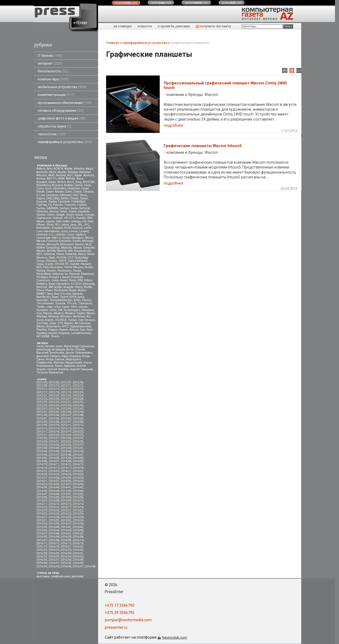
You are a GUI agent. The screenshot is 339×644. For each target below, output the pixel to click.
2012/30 (54, 402)
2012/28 (78, 399)
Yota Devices (86, 320)
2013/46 (42, 455)
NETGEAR (43, 336)
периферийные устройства (65, 142)
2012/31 (66, 402)
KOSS (68, 228)
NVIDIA (61, 258)
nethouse (49, 254)
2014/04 (66, 458)
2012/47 (66, 415)
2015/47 (42, 533)
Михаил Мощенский (68, 363)
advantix (79, 169)
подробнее (174, 125)
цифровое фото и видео (62, 118)
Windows (66, 317)
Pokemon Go (60, 274)
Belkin (62, 182)
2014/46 (78, 491)
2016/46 (66, 566)
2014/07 (54, 461)
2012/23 (66, 396)
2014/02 (42, 458)
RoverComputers (59, 284)
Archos (41, 179)
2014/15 (54, 468)
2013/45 (78, 451)
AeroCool (42, 172)
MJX (89, 244)
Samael (50, 346)
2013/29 (78, 438)
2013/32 (66, 442)
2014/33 (66, 481)
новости (145, 26)
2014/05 (78, 458)
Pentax (89, 267)
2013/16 (78, 428)
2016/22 (78, 547)
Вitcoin (41, 326)
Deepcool (52, 195)
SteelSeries (44, 297)
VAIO (74, 307)
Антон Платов (76, 349)
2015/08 (54, 501)
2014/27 (42, 478)
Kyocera (77, 228)
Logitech (80, 235)
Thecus (87, 300)
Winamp (53, 317)
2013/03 (66, 419)
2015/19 (42, 510)
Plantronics (64, 271)
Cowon (78, 192)
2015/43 (42, 530)
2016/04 (54, 537)
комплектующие (56, 95)
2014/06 (42, 461)
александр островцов (51, 349)
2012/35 (66, 405)
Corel (69, 192)
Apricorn (89, 175)
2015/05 (66, 497)
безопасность (53, 71)
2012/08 (78, 382)
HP (66, 218)
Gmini (51, 215)
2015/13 (66, 504)
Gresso (89, 215)
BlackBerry (43, 185)
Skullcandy (61, 290)
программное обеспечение (65, 103)
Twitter (41, 307)
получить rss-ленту (213, 26)
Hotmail (58, 218)
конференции (61, 576)
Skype (73, 290)
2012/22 (54, 396)
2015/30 (78, 517)
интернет (50, 63)
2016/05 (66, 537)
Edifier (65, 198)
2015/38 (78, 524)
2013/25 (78, 435)
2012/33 (42, 405)
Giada (72, 211)
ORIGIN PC (62, 264)
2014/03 (54, 458)
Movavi (41, 251)
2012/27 (66, 399)
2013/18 (54, 432)
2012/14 (54, 389)
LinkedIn (60, 235)
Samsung (89, 284)
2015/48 (54, 533)
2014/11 (54, 464)
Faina (40, 346)
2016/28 (42, 553)
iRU (57, 225)
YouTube (42, 323)
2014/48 (54, 494)
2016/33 (54, 557)
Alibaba (73, 172)
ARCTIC (52, 179)
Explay (53, 202)
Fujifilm (82, 205)
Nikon (60, 254)
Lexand (84, 231)
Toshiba (60, 303)
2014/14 (42, 468)
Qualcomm (43, 280)
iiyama (50, 221)
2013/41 (78, 448)
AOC (70, 175)
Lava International (48, 231)
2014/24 (54, 474)
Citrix (48, 188)
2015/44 (54, 530)
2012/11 (66, 386)
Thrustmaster (45, 303)
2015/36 (54, 524)
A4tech (41, 169)
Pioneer (51, 271)
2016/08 (54, 540)
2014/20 (54, 471)
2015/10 (78, 501)
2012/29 (42, 402)
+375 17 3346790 (120, 605)
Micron (41, 244)
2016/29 (54, 553)
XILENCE (61, 320)
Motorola (66, 248)
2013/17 (42, 432)
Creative (88, 192)
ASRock (71, 179)
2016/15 (42, 547)
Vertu (53, 310)
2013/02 (54, 419)
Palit (46, 267)
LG (51, 235)
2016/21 (66, 547)
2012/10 (54, 386)
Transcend (85, 303)
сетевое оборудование (61, 111)
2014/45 (66, 491)
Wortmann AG (82, 317)
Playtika (42, 330)
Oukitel (75, 264)
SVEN (73, 297)
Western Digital (75, 313)
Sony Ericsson (63, 294)
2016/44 (42, 566)
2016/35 (78, 557)
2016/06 (78, 537)
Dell (76, 195)
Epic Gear (86, 330)
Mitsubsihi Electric (72, 244)
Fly (50, 205)
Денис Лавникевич (79, 353)
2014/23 (42, 474)
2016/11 (42, 543)
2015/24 (54, 514)
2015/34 (78, 520)
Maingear (77, 238)
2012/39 (66, 409)
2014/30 (78, 478)
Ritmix (88, 280)
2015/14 (78, 504)
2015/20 (54, 510)
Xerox (40, 320)
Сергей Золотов (58, 369)
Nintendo (71, 254)
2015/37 (66, 524)
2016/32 (42, 557)
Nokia (82, 254)
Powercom (87, 274)
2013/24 (66, 435)
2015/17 (66, 507)
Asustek (42, 182)
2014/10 (42, 464)
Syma (81, 297)
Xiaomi (49, 320)
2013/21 (42, 435)
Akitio (53, 172)
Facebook (64, 202)
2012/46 (54, 415)
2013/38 (42, 448)
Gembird (42, 211)
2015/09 (66, 501)
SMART (41, 294)
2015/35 (42, 524)
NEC (39, 254)
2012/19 (66, 392)
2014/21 (66, 471)
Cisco (40, 188)
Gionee (41, 215)
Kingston (57, 228)
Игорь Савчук (55, 359)
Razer (64, 280)
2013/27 (54, 438)
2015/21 (66, 510)
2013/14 (54, 428)
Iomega (76, 221)
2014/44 (54, 491)
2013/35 (54, 445)
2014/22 (78, 471)
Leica (64, 231)
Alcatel (62, 172)
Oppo (40, 264)
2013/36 (66, 445)
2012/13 (42, 389)
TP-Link (72, 303)
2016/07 (42, 540)
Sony (50, 294)
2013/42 (42, 451)
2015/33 (66, 520)
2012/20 (78, 392)
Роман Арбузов (65, 366)
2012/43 (66, 412)
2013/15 (66, 428)
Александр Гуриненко (79, 346)
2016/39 (78, 560)
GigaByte (84, 211)
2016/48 (90, 566)
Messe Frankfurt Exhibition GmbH (59, 241)
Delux (83, 195)
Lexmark (42, 235)
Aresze (74, 330)
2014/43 (42, 491)
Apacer (64, 330)
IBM (90, 218)
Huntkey (42, 333)
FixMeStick (78, 202)
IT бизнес (50, 56)
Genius (54, 211)
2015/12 (54, 504)
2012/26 (54, 399)
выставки (43, 576)
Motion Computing (48, 248)
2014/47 (42, 494)
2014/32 (54, 481)
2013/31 (54, 442)
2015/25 (66, 514)
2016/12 (54, 543)
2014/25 (66, 474)
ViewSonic (88, 310)
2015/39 (42, 527)
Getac (64, 211)
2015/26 (78, 514)
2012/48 (78, 415)
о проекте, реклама (174, 26)
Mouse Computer (84, 248)
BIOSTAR (89, 182)
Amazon (42, 175)
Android (61, 175)
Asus (80, 179)
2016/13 (66, 543)
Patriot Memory (74, 267)
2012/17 (42, 392)
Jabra (65, 225)
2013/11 (66, 425)
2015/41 (66, 527)
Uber (50, 307)
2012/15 (66, 389)
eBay (56, 198)
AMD (51, 175)
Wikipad (42, 317)
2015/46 (78, 530)
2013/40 (66, 448)
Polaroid (74, 274)
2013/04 (78, 419)
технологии (52, 134)
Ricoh (73, 280)
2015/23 (42, 514)
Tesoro (55, 336)
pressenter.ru (116, 627)
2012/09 (42, 386)
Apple (78, 175)
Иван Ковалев (71, 356)
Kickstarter (43, 228)
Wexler (91, 313)
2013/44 (66, 451)
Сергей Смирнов (81, 369)
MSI (70, 251)
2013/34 (42, 445)
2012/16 (78, 389)
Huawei (81, 218)
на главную (123, 26)
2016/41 (54, 563)
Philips (41, 271)
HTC (72, 218)
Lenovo (74, 231)
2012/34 (54, 405)
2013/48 (66, 455)
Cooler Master (55, 192)
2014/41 (66, 487)
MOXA (51, 251)
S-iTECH (76, 284)
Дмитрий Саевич (48, 356)
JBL (80, 225)
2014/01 (78, 455)
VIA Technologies (69, 310)
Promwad (77, 277)
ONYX (62, 261)
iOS (84, 221)
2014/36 (54, 484)
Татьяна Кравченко (50, 372)
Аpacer (69, 323)
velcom (83, 307)
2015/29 (66, 517)
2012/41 (42, 412)
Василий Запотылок (50, 353)
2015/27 (42, 517)
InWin (66, 221)
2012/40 (78, 409)
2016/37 (54, 560)
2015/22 (78, 510)
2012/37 (42, 409)
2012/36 (78, 405)
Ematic (74, 198)
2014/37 (66, 484)
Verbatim (42, 310)
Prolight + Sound (59, 277)
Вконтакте (53, 326)
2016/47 (78, 566)
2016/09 (66, 540)
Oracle (49, 264)
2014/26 (78, 474)
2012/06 (54, 382)
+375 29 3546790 (120, 613)
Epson (84, 198)
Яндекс (53, 330)
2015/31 (42, 520)
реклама (77, 576)
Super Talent (60, 297)
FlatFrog (42, 205)
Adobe (68, 169)
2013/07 (66, 422)
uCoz (57, 307)
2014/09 (78, 461)
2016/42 (66, 563)
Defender (66, 195)
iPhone (41, 225)
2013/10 (54, 425)
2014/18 (78, 468)
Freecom (70, 205)
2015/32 (54, 520)
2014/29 (66, 478)
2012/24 (78, 396)
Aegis (90, 169)
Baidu (52, 182)
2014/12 (66, 464)
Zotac (53, 323)
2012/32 (78, 402)
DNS (49, 198)
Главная (113, 43)
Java (73, 225)
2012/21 (42, 396)
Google (60, 215)
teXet (77, 300)
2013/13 (42, 428)
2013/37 (78, 445)
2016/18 (54, 547)
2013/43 (54, 451)
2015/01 (66, 494)
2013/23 (54, 435)
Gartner (64, 208)
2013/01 (42, 419)
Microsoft (53, 244)
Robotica (42, 284)
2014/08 (66, 461)
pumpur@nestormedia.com (128, 620)
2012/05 (42, 382)
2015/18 (78, 507)
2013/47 (54, 455)
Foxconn (58, 205)
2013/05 (42, 422)
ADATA (58, 169)
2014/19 (42, 471)
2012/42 (54, 412)
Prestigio (42, 277)
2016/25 (66, 550)
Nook (52, 258)
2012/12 (78, 386)
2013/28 (66, 438)
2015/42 (78, 527)
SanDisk (42, 287)
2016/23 (42, 550)
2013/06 (54, 422)
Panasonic (56, 267)
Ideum (40, 221)
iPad (90, 221)
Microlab (88, 241)
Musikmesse (83, 251)
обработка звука (55, 126)
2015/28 (54, 517)
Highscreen (44, 218)
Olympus (51, 261)
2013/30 (42, 442)
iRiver (50, 225)
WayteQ (59, 313)
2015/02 (78, 494)
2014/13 (78, 464)
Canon (79, 185)
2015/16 (54, 507)
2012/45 (42, 415)
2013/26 (42, 438)
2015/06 (78, 497)
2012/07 (66, 382)
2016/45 (54, 566)
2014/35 (42, 484)
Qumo (55, 280)
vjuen (59, 346)
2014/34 (78, 481)
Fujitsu (41, 208)
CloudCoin (73, 188)
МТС (65, 326)
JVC (87, 225)
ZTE (60, 323)
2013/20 (78, 432)
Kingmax (64, 333)
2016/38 (66, 560)
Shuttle (88, 287)
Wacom (48, 313)
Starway (77, 294)
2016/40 (42, 563)
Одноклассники (81, 326)
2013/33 (78, 442)
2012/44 (78, 412)
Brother (69, 185)
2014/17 (66, 468)
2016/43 (78, 563)
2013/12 (78, 425)
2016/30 (66, 553)
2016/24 (54, 550)
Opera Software (78, 261)
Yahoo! (72, 320)
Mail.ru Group (61, 238)
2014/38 (78, 484)
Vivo (39, 313)
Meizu (89, 238)
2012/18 (54, 392)
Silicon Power (45, 290)
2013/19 (66, 432)
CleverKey (59, 188)
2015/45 (66, 530)
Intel (59, 221)
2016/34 (66, 557)
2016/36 (42, 560)
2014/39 (42, 487)
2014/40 (54, 487)
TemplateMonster (61, 300)
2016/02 (78, 533)
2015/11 (42, 504)
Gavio (74, 208)
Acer (49, 169)
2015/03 (42, 497)
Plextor (77, 271)
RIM (80, 280)
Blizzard (57, 185)
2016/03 (42, 537)
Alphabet (85, 172)
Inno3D (53, 333)
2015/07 (42, 501)
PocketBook (44, 274)
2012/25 (42, 399)
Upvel (66, 307)
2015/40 (54, 527)
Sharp (79, 287)
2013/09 (42, 425)
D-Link (41, 195)
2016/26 (78, 550)
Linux (70, 235)
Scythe (58, 287)
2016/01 (66, 533)
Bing (79, 182)
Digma (41, 198)
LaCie (88, 228)
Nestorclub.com (175, 637)
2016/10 (78, 540)
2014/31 (42, 481)
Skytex (82, 290)
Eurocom (42, 202)
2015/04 (54, 497)
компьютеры (53, 79)
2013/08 (78, 422)
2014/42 (78, 487)
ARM (61, 179)
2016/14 (78, 543)
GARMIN (52, 208)
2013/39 (54, 448)
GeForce (84, 208)
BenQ (71, 182)
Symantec (42, 300)
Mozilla (62, 251)
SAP (51, 287)
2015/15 (42, 507)
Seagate (69, 287)
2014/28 (54, 478)
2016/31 (78, 553)
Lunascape (44, 238)
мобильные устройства (62, 87)
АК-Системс (83, 323)
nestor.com (126, 3)
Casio (87, 185)
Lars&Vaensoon (81, 333)
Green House (75, 215)
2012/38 (54, 409)
